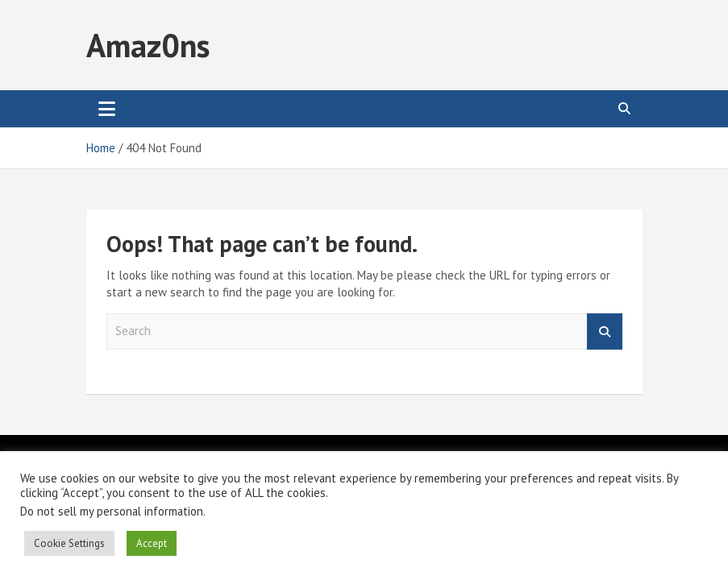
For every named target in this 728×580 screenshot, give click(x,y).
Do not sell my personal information (112, 511)
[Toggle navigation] (107, 109)
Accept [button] (152, 543)
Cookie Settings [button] (69, 543)
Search (605, 331)
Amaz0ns (148, 45)
